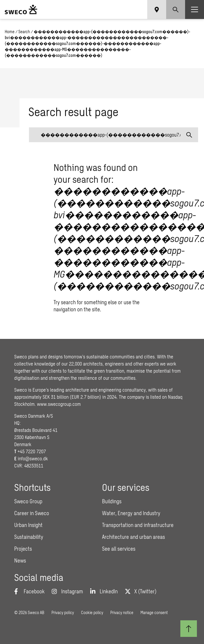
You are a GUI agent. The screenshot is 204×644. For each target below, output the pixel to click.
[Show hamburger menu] (195, 9)
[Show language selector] (157, 9)
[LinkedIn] (104, 591)
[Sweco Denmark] (21, 9)
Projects (23, 549)
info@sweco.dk (33, 458)
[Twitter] (141, 591)
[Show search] (176, 9)
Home (10, 32)
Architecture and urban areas (133, 537)
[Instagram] (67, 591)
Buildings (112, 501)
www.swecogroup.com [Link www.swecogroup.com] (59, 404)
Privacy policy (63, 612)
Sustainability (29, 537)
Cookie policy (92, 612)
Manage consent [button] (154, 612)
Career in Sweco (32, 513)
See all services (119, 549)
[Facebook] (29, 591)
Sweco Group (28, 501)
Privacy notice (122, 612)
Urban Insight (28, 525)
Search (24, 32)
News (20, 560)
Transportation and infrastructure (138, 525)
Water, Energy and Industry (131, 513)
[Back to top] (189, 629)
